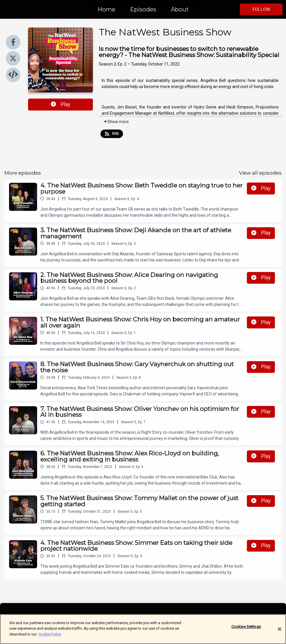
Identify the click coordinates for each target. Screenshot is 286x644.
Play (60, 104)
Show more (116, 122)
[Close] (280, 633)
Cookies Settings (246, 630)
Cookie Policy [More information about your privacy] (50, 638)
